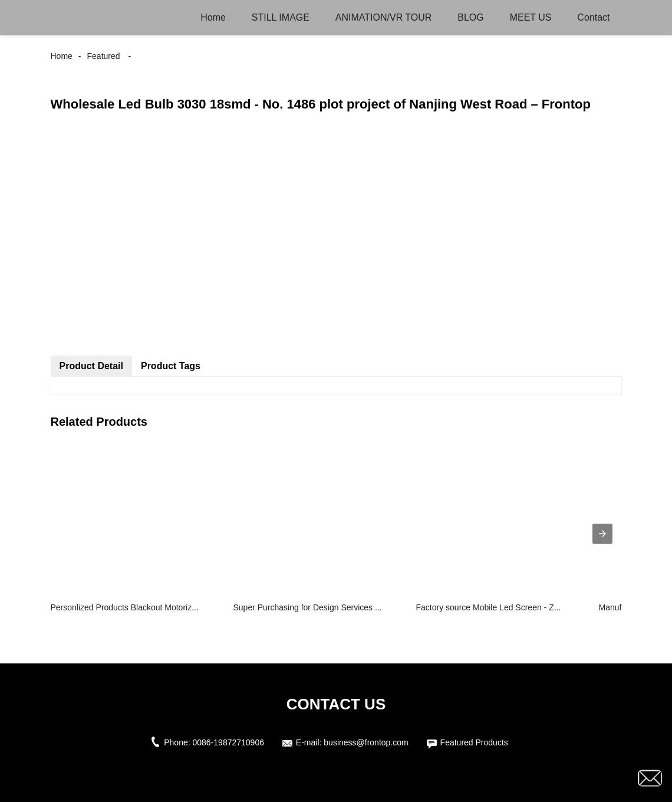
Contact (593, 17)
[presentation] (602, 534)
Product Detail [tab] (91, 366)
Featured (104, 56)
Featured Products (474, 742)
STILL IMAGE (281, 17)
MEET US (531, 17)
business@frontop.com (366, 742)
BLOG (470, 17)
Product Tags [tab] (171, 366)
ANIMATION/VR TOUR (384, 17)
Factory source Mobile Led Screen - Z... (489, 607)
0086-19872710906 (228, 742)
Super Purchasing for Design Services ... (308, 607)
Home (213, 17)
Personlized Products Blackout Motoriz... (125, 607)
